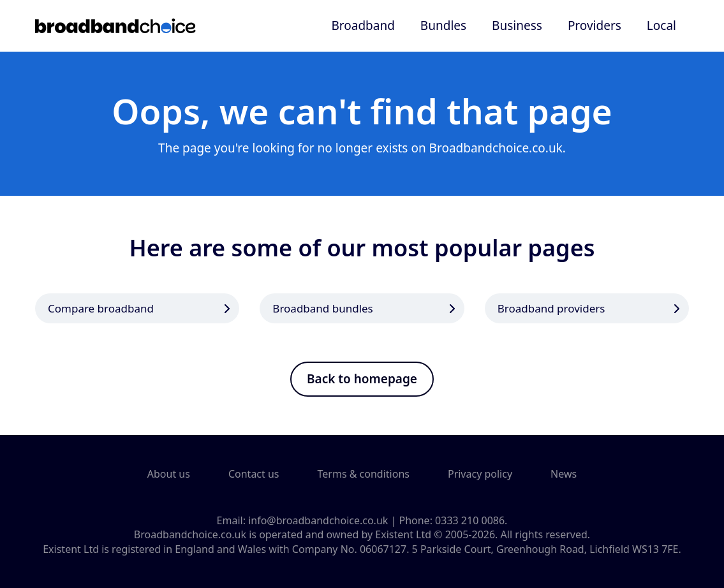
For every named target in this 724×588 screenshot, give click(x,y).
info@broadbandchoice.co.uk (318, 520)
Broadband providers (551, 308)
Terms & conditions (364, 474)
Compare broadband (101, 308)
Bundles (443, 26)
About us (169, 474)
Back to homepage (362, 379)
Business (517, 26)
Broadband (363, 26)
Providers (595, 26)
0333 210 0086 (470, 520)
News (564, 474)
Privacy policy (480, 474)
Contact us (254, 474)
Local (661, 26)
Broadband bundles (322, 308)
